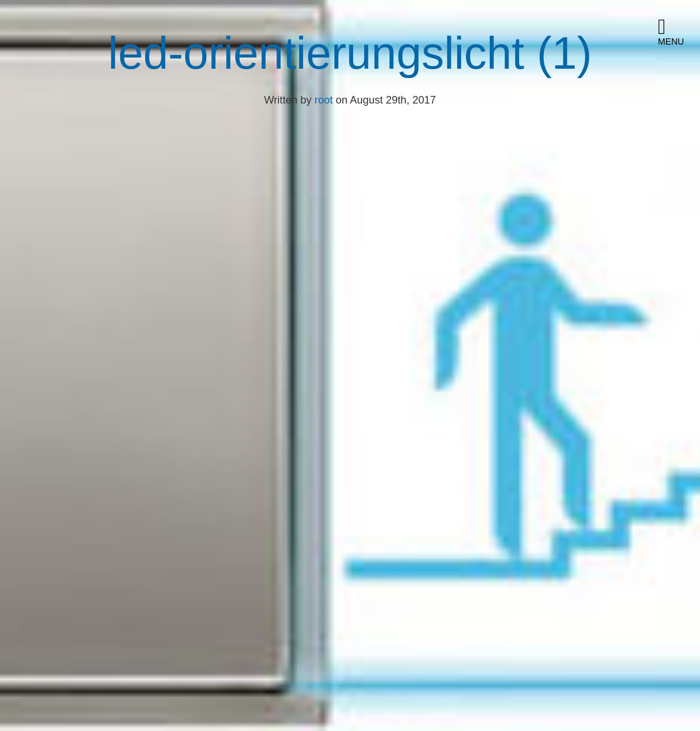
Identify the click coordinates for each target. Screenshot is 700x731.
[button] (675, 32)
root (324, 100)
